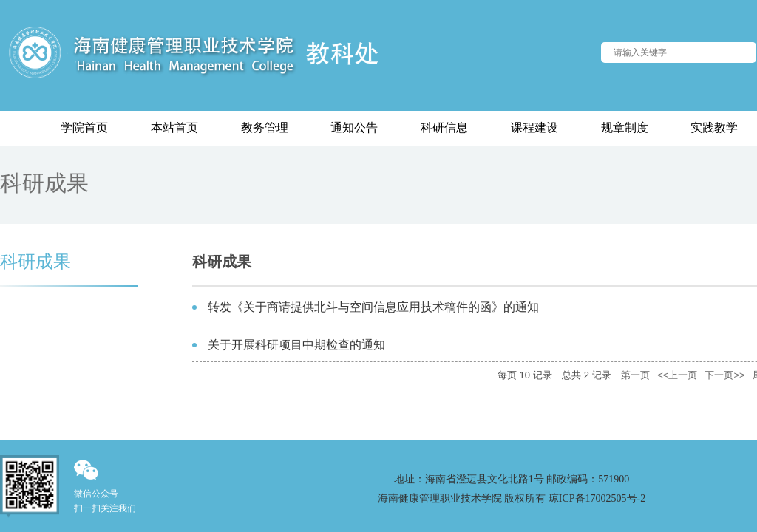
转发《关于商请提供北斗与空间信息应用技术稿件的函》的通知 (373, 307)
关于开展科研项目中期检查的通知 (296, 345)
